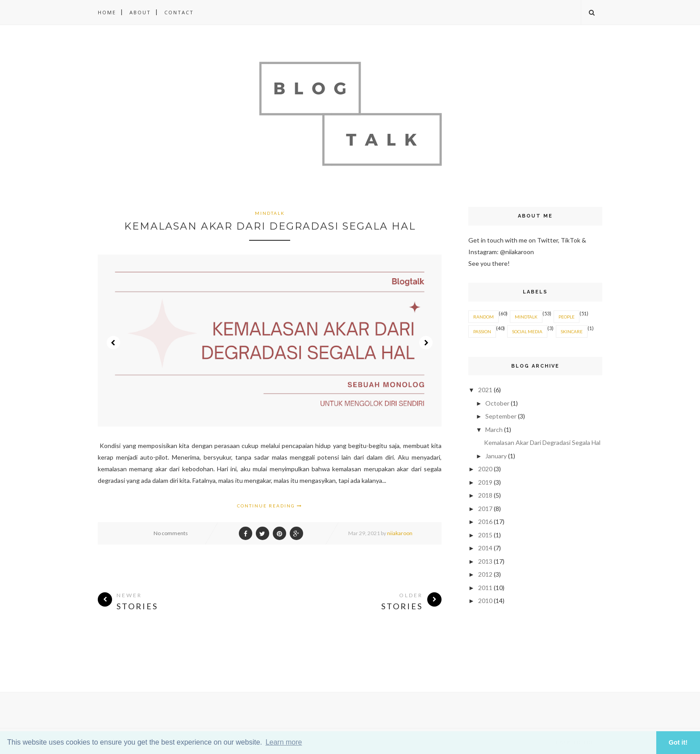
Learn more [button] (284, 742)
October (498, 403)
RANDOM (483, 317)
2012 (486, 574)
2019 (486, 482)
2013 (486, 561)
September (502, 416)
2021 (486, 390)
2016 (486, 522)
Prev (113, 343)
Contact (179, 12)
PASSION (482, 331)
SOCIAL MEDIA (527, 331)
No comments (171, 533)
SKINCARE (572, 331)
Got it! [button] (678, 742)
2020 (486, 469)
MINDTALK (270, 213)
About (140, 12)
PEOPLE (567, 317)
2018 (486, 495)
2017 (486, 509)
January (497, 456)
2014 (486, 548)
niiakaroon (400, 533)
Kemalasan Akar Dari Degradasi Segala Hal (270, 226)
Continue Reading (270, 506)
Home (107, 12)
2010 (486, 601)
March (495, 429)
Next (426, 343)
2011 (486, 588)
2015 (486, 535)
